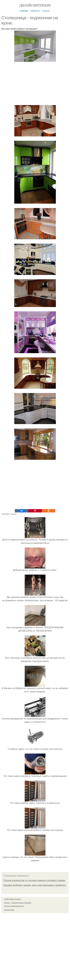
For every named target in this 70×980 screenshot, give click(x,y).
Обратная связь (9, 910)
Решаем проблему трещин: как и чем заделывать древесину (35, 885)
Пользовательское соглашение (21, 903)
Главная (24, 11)
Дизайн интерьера (35, 5)
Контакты (7, 903)
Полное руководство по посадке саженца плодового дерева (34, 880)
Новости (35, 11)
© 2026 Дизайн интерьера (12, 899)
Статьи (46, 11)
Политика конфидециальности (14, 906)
